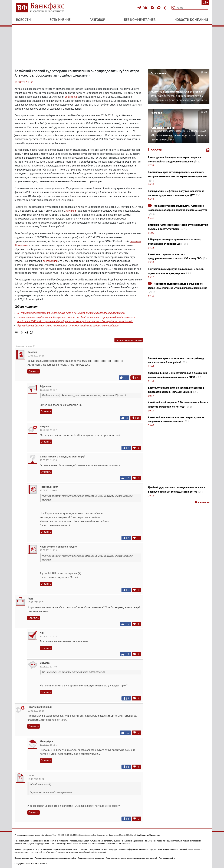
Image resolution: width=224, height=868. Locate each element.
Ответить (34, 371)
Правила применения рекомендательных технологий (131, 858)
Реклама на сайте (167, 858)
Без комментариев (140, 20)
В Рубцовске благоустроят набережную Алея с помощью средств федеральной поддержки (71, 313)
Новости (23, 20)
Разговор (97, 20)
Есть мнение (60, 20)
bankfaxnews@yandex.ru (149, 835)
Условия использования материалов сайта (55, 858)
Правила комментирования (91, 858)
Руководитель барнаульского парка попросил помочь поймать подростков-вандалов (68, 325)
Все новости (202, 502)
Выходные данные (24, 858)
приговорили (50, 261)
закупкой (71, 211)
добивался (71, 97)
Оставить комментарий (129, 340)
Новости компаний (191, 20)
